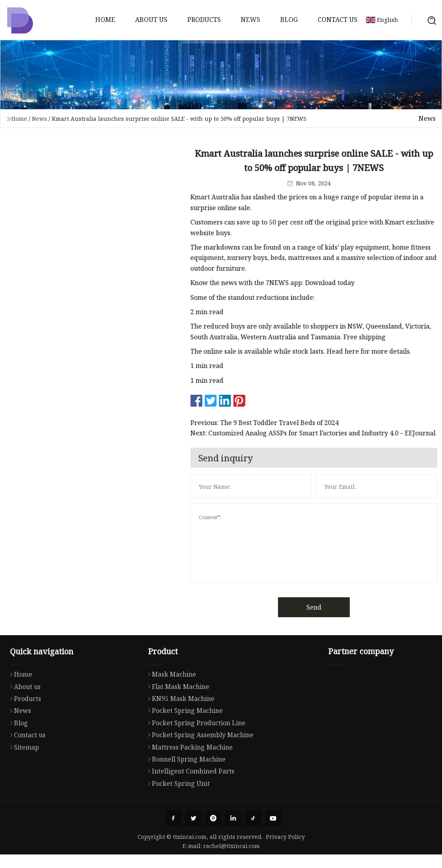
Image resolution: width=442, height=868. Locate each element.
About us (151, 20)
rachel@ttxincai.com (232, 846)
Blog (289, 20)
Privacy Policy (285, 837)
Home (105, 20)
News (250, 20)
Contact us (338, 20)
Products (204, 20)
